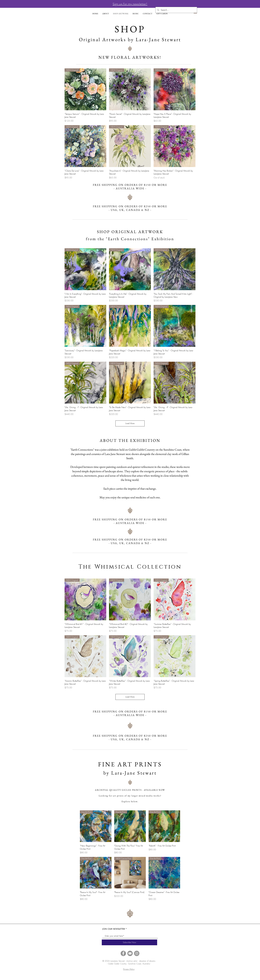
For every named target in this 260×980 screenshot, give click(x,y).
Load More (130, 423)
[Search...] (176, 10)
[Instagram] (137, 953)
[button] (130, 4)
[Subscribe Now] (129, 942)
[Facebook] (123, 953)
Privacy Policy (129, 969)
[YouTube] (130, 953)
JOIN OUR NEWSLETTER (114, 929)
